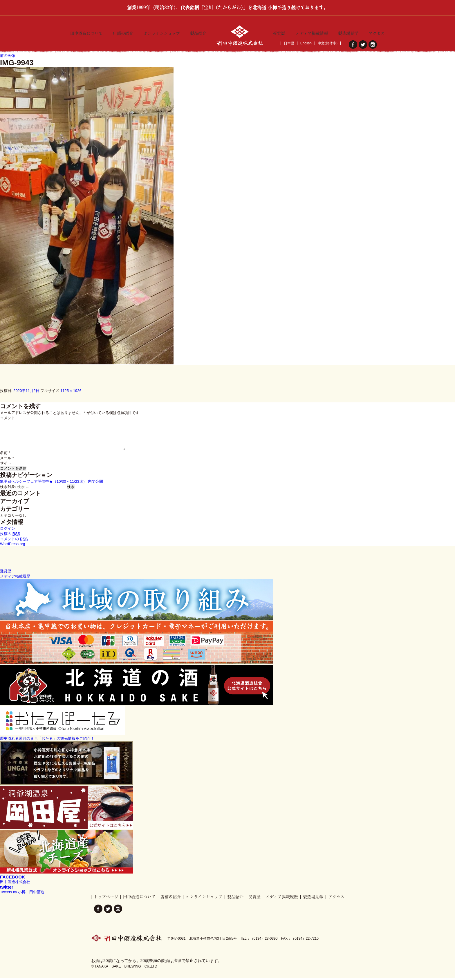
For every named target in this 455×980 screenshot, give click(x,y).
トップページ (106, 899)
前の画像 (8, 58)
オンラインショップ (162, 32)
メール (7, 460)
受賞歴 (279, 32)
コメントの (14, 541)
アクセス (377, 32)
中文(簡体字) (328, 43)
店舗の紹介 (123, 32)
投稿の (10, 536)
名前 (5, 455)
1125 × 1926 (71, 392)
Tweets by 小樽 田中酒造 (22, 894)
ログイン (8, 530)
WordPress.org (12, 546)
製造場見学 (348, 32)
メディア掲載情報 (312, 32)
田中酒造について (86, 32)
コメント (8, 420)
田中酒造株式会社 (15, 884)
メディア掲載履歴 (282, 899)
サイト (6, 465)
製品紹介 (198, 32)
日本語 (289, 43)
